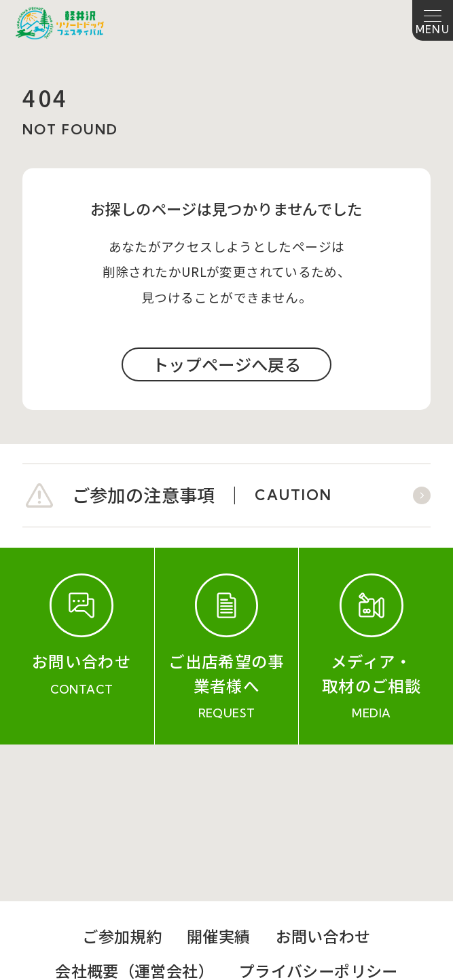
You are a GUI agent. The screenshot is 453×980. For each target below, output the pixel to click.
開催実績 (219, 779)
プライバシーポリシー (319, 814)
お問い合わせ (323, 779)
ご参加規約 (122, 779)
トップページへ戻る (227, 364)
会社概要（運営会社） (134, 814)
